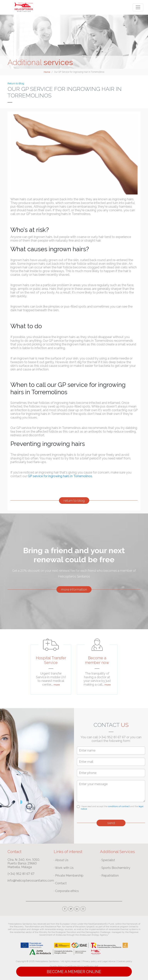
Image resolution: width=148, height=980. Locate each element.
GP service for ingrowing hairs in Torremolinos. (60, 476)
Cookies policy (125, 961)
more (57, 685)
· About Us (61, 860)
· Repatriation (109, 876)
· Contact (60, 883)
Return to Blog (16, 83)
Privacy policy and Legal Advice (99, 961)
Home (47, 72)
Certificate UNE (90, 966)
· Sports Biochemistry (115, 868)
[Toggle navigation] (138, 7)
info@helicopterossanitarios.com (31, 881)
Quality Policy (57, 966)
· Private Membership (69, 876)
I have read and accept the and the (112, 808)
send (111, 823)
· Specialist (108, 860)
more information (74, 589)
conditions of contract (119, 806)
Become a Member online (74, 972)
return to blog (74, 501)
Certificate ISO (73, 966)
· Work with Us (64, 868)
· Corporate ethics (66, 891)
